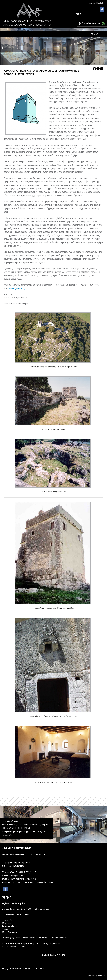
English (100, 3)
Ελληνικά (92, 3)
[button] (103, 23)
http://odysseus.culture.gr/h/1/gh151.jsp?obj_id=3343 (32, 882)
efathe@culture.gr (17, 289)
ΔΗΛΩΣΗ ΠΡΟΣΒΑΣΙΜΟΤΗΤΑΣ (54, 955)
